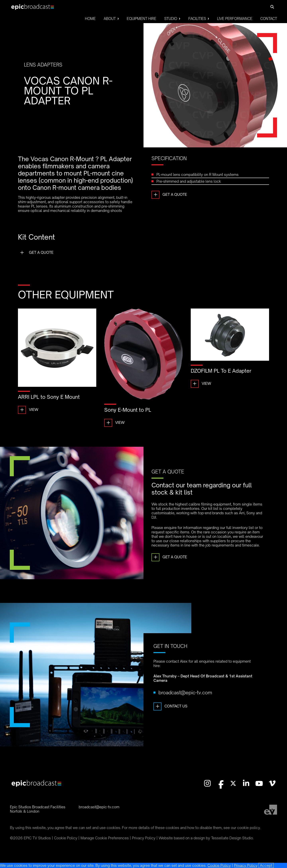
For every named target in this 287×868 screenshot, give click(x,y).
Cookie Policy (219, 865)
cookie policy (249, 828)
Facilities (197, 19)
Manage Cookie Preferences (105, 838)
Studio (171, 19)
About (110, 19)
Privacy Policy (246, 865)
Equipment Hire (142, 19)
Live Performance (235, 19)
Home (90, 19)
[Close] (266, 865)
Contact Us (170, 716)
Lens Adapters (43, 65)
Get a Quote (169, 195)
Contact (269, 19)
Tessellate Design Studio (232, 838)
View (28, 410)
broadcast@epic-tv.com (185, 702)
